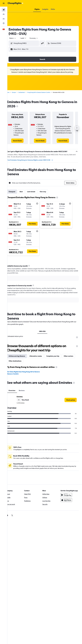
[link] (21, 141)
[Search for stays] (4, 14)
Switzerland (26, 92)
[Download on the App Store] (67, 505)
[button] (4, 3)
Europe (18, 92)
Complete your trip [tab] (57, 356)
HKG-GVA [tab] (45, 331)
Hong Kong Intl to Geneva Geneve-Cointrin (43, 92)
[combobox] (38, 38)
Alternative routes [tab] (40, 356)
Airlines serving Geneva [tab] (21, 356)
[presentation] (38, 106)
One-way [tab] (48, 192)
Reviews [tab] (26, 393)
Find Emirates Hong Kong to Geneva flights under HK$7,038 (35, 160)
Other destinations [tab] (33, 361)
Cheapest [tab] (16, 192)
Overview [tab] (17, 393)
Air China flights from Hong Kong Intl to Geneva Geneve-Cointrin (25, 373)
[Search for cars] (4, 19)
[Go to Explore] (4, 23)
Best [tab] (26, 192)
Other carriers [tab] (18, 361)
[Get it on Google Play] (67, 500)
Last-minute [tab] (36, 192)
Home (12, 92)
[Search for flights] (4, 10)
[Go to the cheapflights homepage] (16, 3)
